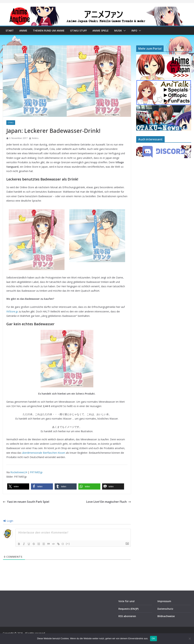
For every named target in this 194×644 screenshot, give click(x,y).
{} (63, 544)
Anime (23, 31)
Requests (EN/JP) (128, 609)
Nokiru (35, 138)
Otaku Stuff (78, 31)
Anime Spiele (101, 31)
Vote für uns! (127, 601)
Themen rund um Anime (49, 31)
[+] (68, 544)
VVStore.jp (12, 311)
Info (134, 31)
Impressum (164, 601)
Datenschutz (165, 609)
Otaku (11, 123)
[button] (124, 31)
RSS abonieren (127, 616)
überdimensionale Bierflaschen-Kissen (44, 453)
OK (153, 638)
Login (8, 521)
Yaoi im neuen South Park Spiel (26, 502)
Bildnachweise (166, 616)
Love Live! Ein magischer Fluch (109, 502)
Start (10, 31)
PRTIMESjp (36, 472)
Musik (118, 31)
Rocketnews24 (19, 472)
